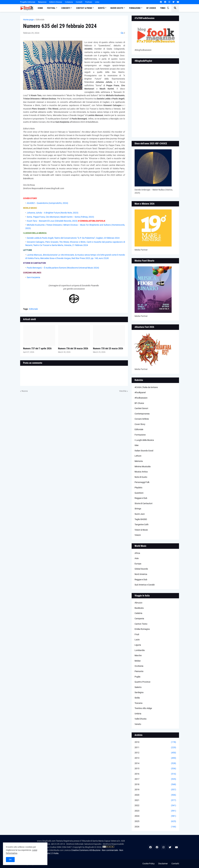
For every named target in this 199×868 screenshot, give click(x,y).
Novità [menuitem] (101, 8)
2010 (155, 742)
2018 (155, 784)
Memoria (139, 461)
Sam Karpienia (33, 277)
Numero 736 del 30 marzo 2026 (73, 348)
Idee (137, 445)
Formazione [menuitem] (135, 8)
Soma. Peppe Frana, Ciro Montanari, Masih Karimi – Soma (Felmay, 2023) (60, 217)
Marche (138, 655)
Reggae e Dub (141, 498)
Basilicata (139, 608)
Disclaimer (163, 864)
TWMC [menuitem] (163, 8)
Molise (138, 661)
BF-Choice (139, 403)
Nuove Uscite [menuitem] (117, 8)
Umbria (138, 714)
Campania (139, 619)
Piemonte (139, 671)
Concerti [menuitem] (66, 8)
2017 (155, 779)
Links (97, 2)
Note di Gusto (141, 477)
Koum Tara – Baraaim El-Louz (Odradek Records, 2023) (52, 221)
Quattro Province (142, 682)
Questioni (139, 493)
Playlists (138, 488)
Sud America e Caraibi (145, 585)
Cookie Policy (149, 864)
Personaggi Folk (142, 482)
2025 (155, 821)
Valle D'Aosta (141, 719)
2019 (155, 790)
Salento (138, 687)
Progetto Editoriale (28, 2)
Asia (137, 558)
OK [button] (10, 860)
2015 (155, 769)
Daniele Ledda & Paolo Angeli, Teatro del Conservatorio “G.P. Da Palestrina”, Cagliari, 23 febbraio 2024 (73, 238)
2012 (155, 753)
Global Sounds (141, 569)
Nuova (25, 391)
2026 (155, 827)
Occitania (139, 666)
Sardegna (139, 692)
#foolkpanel (140, 392)
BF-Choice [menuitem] (151, 8)
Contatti (79, 2)
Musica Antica (141, 472)
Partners (89, 2)
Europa (138, 564)
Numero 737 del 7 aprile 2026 (37, 348)
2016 (155, 774)
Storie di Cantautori (143, 503)
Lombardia (140, 650)
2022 (155, 806)
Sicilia (137, 698)
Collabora (69, 2)
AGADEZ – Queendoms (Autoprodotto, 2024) (47, 203)
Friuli (137, 634)
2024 (155, 816)
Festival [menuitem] (51, 8)
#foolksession (141, 398)
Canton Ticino (141, 624)
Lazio (137, 640)
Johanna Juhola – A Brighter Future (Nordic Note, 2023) (53, 213)
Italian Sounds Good (144, 451)
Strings (138, 509)
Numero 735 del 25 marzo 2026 (108, 348)
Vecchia (123, 391)
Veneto (138, 724)
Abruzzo (138, 603)
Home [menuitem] (40, 8)
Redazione (42, 2)
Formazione (140, 435)
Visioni (138, 535)
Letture (138, 456)
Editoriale (40, 20)
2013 (155, 758)
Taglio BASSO (141, 519)
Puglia (137, 677)
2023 (155, 811)
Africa (137, 553)
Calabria (138, 613)
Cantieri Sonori (141, 408)
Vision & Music (141, 530)
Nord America (141, 574)
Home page (28, 20)
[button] (168, 8)
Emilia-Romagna (142, 629)
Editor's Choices (56, 2)
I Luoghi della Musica (144, 440)
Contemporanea (142, 414)
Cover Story (140, 424)
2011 (155, 748)
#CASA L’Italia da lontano (146, 387)
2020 (155, 795)
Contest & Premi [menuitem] (84, 8)
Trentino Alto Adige (143, 708)
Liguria (138, 645)
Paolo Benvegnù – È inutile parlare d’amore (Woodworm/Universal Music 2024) (63, 268)
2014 (155, 763)
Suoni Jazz (140, 514)
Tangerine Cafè (141, 524)
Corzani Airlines (142, 419)
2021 (155, 800)
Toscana (139, 703)
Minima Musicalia (143, 466)
